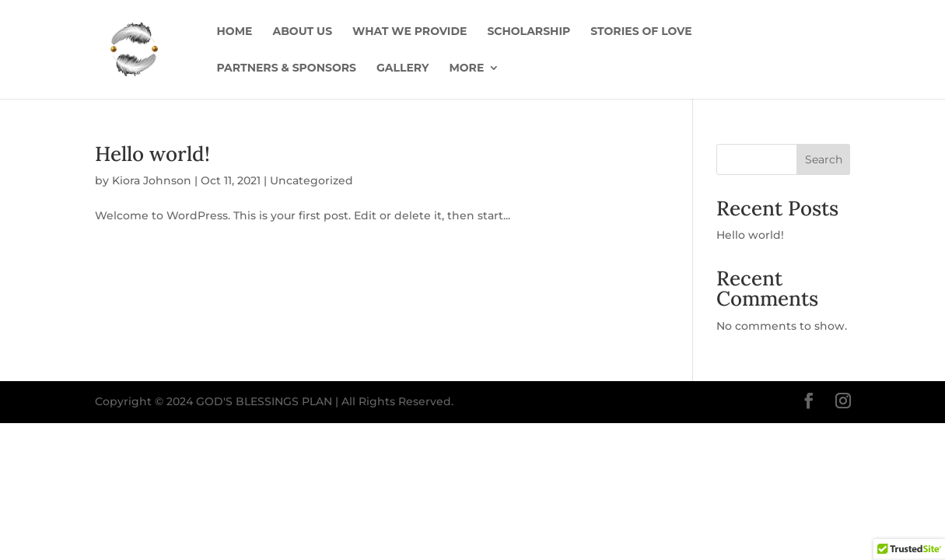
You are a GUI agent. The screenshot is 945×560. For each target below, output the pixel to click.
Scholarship (528, 32)
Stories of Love (641, 32)
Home (235, 32)
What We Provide (409, 32)
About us (302, 32)
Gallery (402, 68)
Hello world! (152, 154)
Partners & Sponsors (287, 68)
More (466, 68)
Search (824, 159)
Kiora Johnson (152, 180)
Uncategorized (311, 180)
